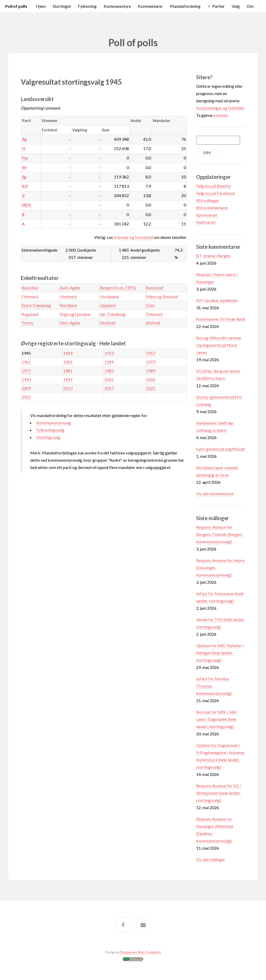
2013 (68, 388)
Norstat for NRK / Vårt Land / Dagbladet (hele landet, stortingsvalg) (217, 719)
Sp (24, 177)
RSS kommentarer (212, 208)
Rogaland (30, 314)
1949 (68, 353)
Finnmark (30, 296)
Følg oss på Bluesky (214, 186)
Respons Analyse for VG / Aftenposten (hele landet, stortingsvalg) (219, 793)
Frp (25, 158)
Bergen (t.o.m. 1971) (118, 288)
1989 (151, 371)
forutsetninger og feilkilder (220, 108)
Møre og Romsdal (162, 296)
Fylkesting (87, 6)
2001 (109, 380)
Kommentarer (150, 6)
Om (250, 6)
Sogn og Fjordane (75, 314)
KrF (25, 186)
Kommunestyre (117, 6)
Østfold (153, 323)
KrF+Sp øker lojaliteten (217, 300)
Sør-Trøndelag (113, 314)
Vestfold (107, 323)
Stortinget (62, 6)
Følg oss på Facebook (215, 193)
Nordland (68, 305)
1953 (109, 353)
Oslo (150, 305)
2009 (26, 388)
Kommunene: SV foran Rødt (221, 319)
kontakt (220, 115)
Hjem (41, 6)
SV (24, 168)
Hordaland (109, 296)
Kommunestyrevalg (54, 423)
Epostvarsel (207, 215)
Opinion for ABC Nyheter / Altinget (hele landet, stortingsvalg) (220, 653)
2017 (109, 388)
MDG (27, 205)
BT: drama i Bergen (213, 256)
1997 (68, 380)
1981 (68, 371)
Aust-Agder (70, 288)
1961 (26, 362)
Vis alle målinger (211, 859)
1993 (26, 380)
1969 (109, 362)
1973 (151, 362)
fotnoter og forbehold (133, 237)
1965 (68, 362)
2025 (26, 397)
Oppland (108, 305)
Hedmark (68, 296)
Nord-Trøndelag (36, 305)
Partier (218, 6)
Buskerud (155, 288)
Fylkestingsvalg (50, 430)
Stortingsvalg (48, 437)
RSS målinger (208, 200)
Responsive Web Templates (141, 952)
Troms (27, 323)
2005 (151, 380)
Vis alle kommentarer (215, 494)
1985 (109, 371)
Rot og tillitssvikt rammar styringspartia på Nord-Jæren (219, 345)
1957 (151, 353)
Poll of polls (16, 6)
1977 (26, 371)
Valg (236, 6)
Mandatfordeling (185, 6)
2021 (151, 388)
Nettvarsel (206, 222)
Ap (24, 139)
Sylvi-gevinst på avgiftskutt (221, 449)
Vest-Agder (70, 323)
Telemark (154, 314)
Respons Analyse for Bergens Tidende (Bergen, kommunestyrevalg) (219, 534)
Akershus (30, 288)
